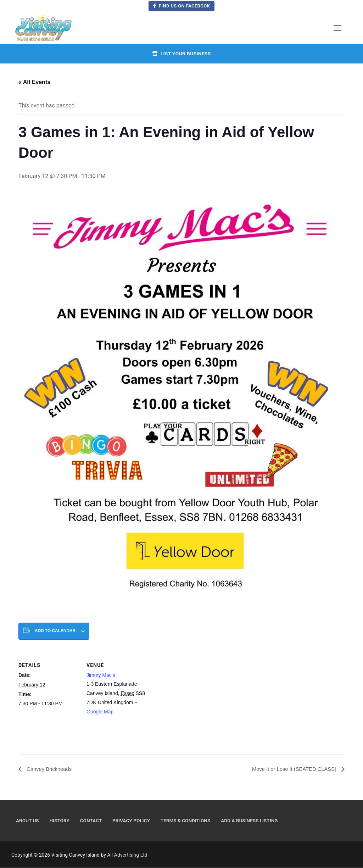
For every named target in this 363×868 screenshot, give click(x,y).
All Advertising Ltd (127, 855)
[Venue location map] (192, 700)
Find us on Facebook (182, 6)
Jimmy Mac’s (101, 675)
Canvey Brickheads (50, 769)
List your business (181, 54)
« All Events (34, 82)
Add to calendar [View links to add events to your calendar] (55, 631)
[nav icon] (337, 28)
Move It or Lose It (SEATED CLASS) (291, 769)
